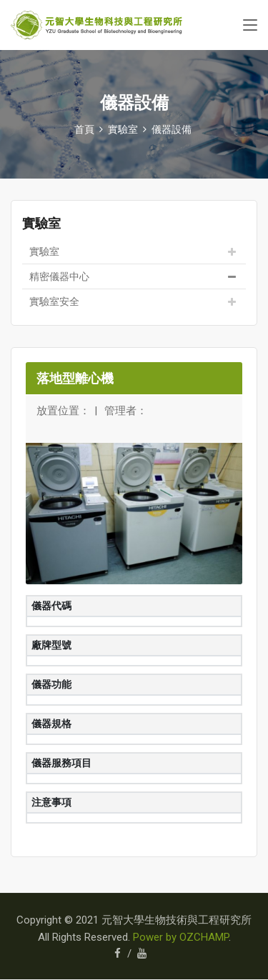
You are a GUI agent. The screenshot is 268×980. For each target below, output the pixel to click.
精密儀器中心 (59, 276)
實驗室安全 (54, 301)
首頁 (84, 129)
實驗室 (44, 251)
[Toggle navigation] (250, 26)
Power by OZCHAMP (181, 937)
